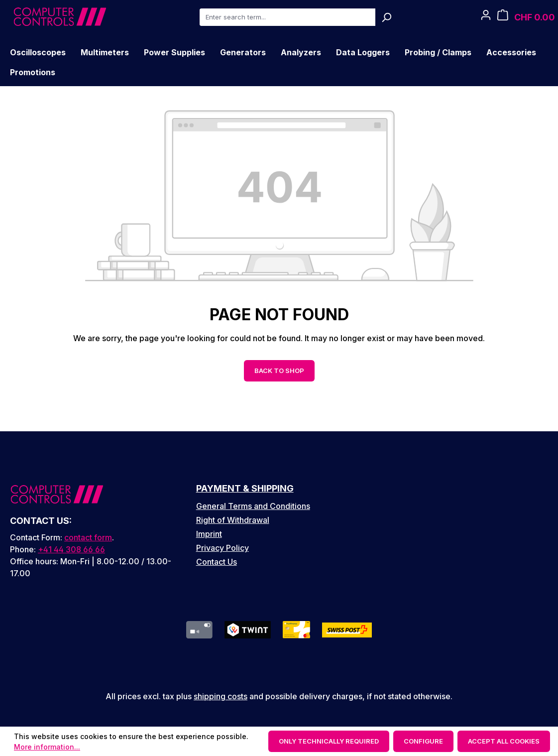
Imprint (209, 534)
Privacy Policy (223, 548)
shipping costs (221, 696)
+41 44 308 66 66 (71, 549)
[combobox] (287, 17)
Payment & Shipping (245, 488)
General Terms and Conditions (253, 506)
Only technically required (329, 741)
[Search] (387, 17)
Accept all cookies (504, 741)
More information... (47, 747)
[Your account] (486, 17)
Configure (423, 741)
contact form (88, 537)
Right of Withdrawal (233, 520)
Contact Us (217, 562)
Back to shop (279, 371)
